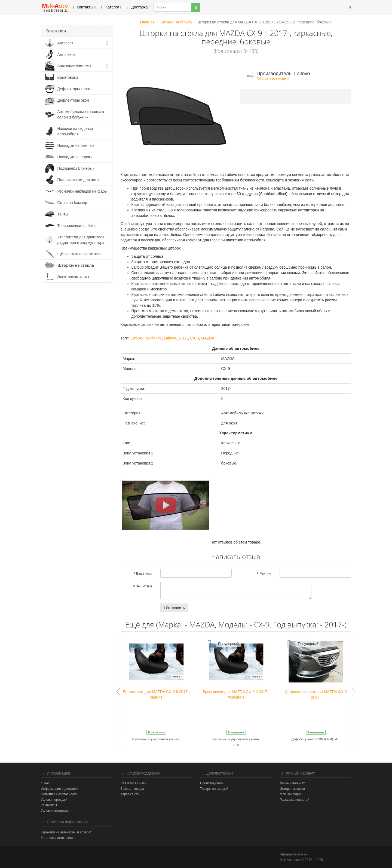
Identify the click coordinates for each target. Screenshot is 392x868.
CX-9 (194, 338)
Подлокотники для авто (78, 180)
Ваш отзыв (144, 586)
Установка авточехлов (58, 838)
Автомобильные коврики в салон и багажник (81, 114)
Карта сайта (130, 794)
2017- (183, 338)
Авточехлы (67, 54)
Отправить (174, 608)
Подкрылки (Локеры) (76, 168)
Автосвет (65, 43)
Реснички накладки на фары (83, 191)
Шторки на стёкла (76, 265)
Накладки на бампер (76, 145)
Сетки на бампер (72, 203)
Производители (212, 783)
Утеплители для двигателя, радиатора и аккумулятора (82, 240)
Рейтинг (265, 573)
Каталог (110, 7)
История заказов (293, 789)
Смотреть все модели (273, 78)
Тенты (63, 214)
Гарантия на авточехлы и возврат (66, 832)
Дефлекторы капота (75, 89)
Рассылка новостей (295, 800)
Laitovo (170, 338)
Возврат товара (132, 789)
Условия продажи (54, 800)
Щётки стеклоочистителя (79, 254)
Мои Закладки (291, 794)
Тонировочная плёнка (77, 226)
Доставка (136, 7)
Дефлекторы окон (73, 100)
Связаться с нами (134, 783)
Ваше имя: (144, 573)
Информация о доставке (59, 789)
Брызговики (68, 77)
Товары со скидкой (214, 789)
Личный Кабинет (292, 783)
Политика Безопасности (59, 794)
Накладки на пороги (75, 157)
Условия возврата (54, 811)
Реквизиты (49, 805)
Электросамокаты (73, 277)
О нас (45, 783)
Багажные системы (74, 66)
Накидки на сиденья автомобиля (75, 131)
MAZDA (208, 338)
